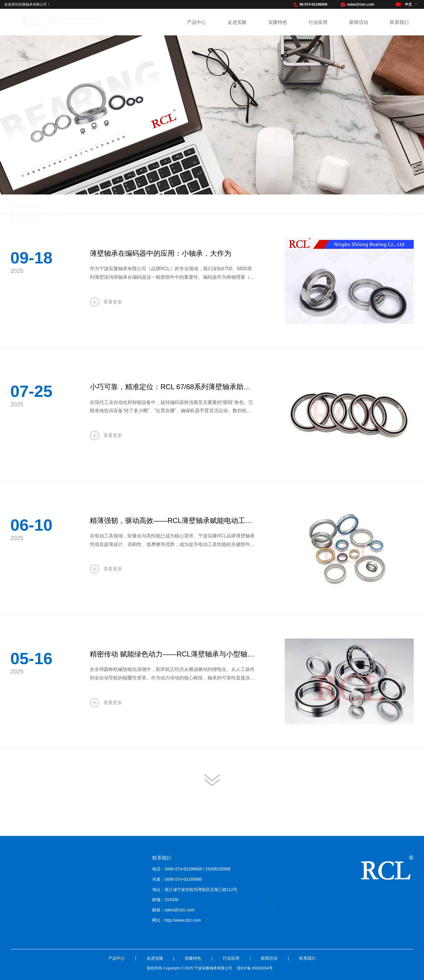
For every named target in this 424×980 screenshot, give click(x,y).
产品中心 (196, 22)
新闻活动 (359, 22)
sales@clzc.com (361, 4)
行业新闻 (54, 204)
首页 (388, 204)
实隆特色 (278, 22)
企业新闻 (25, 204)
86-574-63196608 (313, 4)
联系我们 (399, 22)
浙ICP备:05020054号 (255, 976)
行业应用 (318, 22)
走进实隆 (237, 22)
